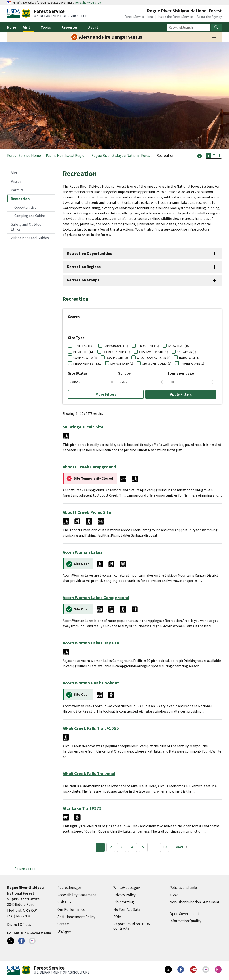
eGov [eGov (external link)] (174, 895)
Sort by (124, 373)
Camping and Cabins (30, 216)
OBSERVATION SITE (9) (154, 352)
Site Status (78, 373)
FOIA (117, 917)
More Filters (106, 394)
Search (74, 317)
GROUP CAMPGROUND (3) (154, 358)
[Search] (216, 27)
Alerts (16, 173)
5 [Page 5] (143, 847)
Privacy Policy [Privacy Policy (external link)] (124, 895)
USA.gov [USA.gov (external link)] (64, 931)
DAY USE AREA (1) (122, 363)
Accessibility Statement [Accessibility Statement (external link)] (77, 895)
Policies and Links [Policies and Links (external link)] (184, 888)
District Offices (19, 925)
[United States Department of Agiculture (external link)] (15, 14)
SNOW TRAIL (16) (179, 346)
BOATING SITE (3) (117, 358)
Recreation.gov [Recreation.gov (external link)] (70, 888)
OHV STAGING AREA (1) (157, 363)
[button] (199, 155)
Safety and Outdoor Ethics (27, 227)
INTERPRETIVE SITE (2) (87, 363)
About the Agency (209, 17)
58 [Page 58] (165, 847)
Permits (17, 190)
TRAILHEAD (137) (84, 346)
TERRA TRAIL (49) (148, 346)
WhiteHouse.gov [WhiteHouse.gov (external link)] (127, 888)
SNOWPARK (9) (187, 352)
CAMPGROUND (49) (116, 346)
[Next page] (182, 847)
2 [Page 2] (111, 847)
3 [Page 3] (122, 847)
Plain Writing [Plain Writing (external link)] (124, 902)
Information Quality (185, 921)
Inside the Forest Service (175, 17)
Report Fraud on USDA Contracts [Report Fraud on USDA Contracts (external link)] (132, 926)
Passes (16, 181)
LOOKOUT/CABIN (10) (116, 352)
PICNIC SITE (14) (84, 352)
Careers (64, 924)
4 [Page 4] (132, 847)
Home (12, 27)
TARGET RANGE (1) (192, 363)
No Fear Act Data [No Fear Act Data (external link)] (127, 909)
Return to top (25, 869)
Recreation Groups (83, 280)
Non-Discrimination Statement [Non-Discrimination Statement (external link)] (194, 902)
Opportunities (25, 207)
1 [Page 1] (100, 847)
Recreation (20, 199)
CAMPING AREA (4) (85, 358)
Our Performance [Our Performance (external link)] (71, 909)
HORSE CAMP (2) (190, 358)
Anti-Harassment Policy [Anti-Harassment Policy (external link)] (76, 917)
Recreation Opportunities (89, 254)
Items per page (181, 373)
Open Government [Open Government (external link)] (184, 914)
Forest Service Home (139, 17)
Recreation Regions (84, 267)
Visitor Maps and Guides (30, 238)
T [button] (209, 156)
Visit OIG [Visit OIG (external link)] (64, 902)
